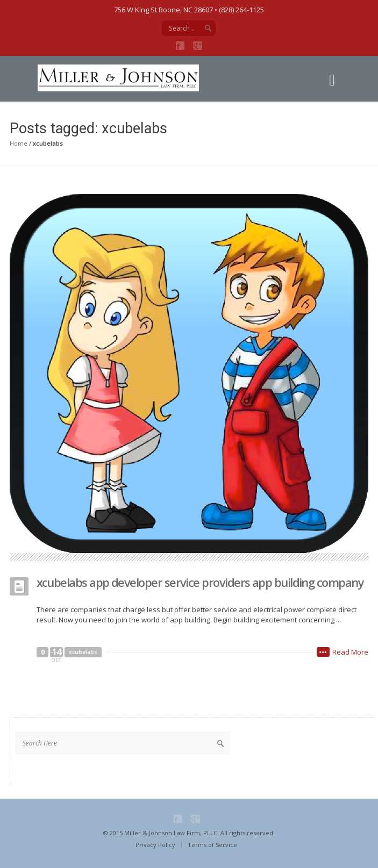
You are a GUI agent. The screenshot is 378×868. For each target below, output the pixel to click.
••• (323, 652)
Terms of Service (212, 845)
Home (19, 143)
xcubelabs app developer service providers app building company (200, 582)
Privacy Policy (155, 845)
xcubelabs (83, 652)
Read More (350, 652)
